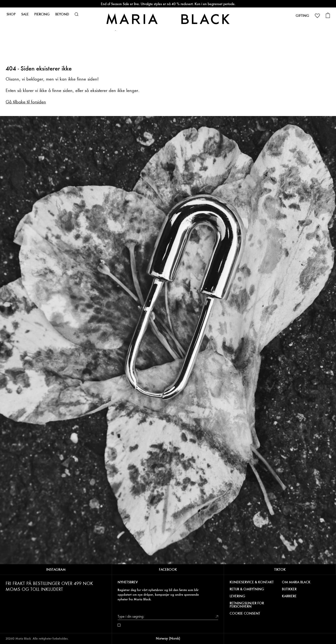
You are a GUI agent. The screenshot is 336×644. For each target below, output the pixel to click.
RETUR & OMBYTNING (247, 589)
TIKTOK (280, 569)
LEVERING (237, 596)
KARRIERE (289, 596)
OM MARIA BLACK (296, 582)
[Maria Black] (168, 19)
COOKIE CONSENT (245, 613)
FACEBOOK (168, 569)
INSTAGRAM (56, 569)
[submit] (217, 616)
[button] (77, 14)
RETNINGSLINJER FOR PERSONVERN (247, 605)
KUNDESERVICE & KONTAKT (252, 582)
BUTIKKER (289, 589)
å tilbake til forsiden (28, 102)
